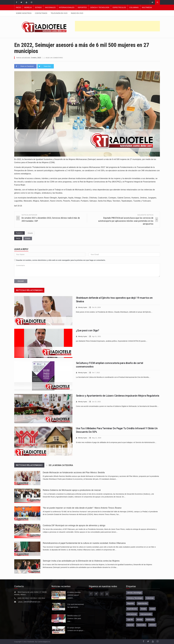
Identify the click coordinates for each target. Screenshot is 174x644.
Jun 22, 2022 (96, 402)
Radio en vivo (77, 13)
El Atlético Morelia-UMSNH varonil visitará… (74, 595)
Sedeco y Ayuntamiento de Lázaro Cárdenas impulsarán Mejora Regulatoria (118, 396)
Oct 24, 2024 (96, 307)
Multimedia (147, 7)
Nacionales (50, 7)
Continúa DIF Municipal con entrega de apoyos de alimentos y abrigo (74, 525)
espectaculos (143, 603)
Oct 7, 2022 (96, 373)
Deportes (82, 7)
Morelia (28, 7)
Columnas (134, 7)
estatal (152, 609)
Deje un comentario (54, 58)
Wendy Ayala (82, 307)
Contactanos (41, 13)
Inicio (18, 7)
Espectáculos (119, 7)
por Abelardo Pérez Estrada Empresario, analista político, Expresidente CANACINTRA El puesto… (112, 341)
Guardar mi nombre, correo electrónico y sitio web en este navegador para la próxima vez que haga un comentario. (61, 260)
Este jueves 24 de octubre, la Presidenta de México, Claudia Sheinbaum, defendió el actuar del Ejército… (114, 312)
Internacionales (67, 7)
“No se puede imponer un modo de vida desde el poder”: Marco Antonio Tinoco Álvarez (82, 508)
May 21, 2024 (97, 438)
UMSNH (152, 625)
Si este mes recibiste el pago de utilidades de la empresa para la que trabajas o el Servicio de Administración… (116, 442)
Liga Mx (130, 619)
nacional (130, 625)
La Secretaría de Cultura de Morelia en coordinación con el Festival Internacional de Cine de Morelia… (113, 377)
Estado (38, 7)
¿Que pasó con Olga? (88, 330)
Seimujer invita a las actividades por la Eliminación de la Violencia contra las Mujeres (81, 561)
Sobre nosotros (24, 13)
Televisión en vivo (59, 13)
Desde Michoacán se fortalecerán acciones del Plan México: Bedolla (74, 472)
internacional (132, 614)
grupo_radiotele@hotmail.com (29, 602)
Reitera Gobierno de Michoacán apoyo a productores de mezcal (72, 490)
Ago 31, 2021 (96, 336)
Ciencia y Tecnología (100, 7)
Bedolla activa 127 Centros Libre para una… (74, 618)
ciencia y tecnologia (134, 593)
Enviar (21, 281)
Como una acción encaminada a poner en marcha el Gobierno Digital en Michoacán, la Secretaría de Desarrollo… (117, 406)
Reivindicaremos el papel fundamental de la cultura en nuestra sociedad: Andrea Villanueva (84, 543)
